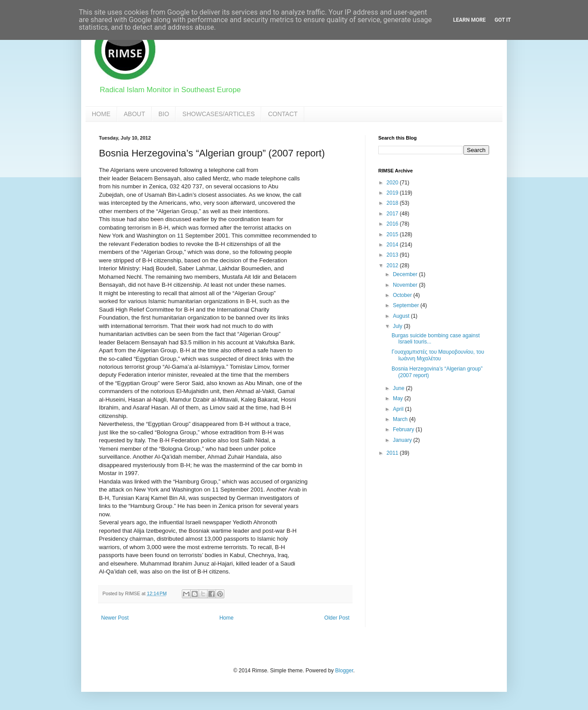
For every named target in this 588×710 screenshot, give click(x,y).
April (399, 409)
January (403, 440)
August (402, 316)
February (404, 429)
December (406, 274)
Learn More (470, 20)
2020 (393, 183)
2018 (393, 203)
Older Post (337, 618)
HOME (101, 114)
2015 (393, 234)
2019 (393, 193)
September (407, 305)
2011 (393, 453)
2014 (393, 245)
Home (227, 618)
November (406, 285)
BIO (164, 114)
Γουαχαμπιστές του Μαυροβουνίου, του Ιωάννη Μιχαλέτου (438, 355)
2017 (393, 214)
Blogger (344, 671)
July (398, 326)
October (403, 295)
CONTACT (283, 114)
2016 (393, 224)
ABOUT (134, 114)
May (399, 398)
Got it (503, 20)
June (399, 388)
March (401, 419)
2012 (393, 265)
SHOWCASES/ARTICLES (218, 114)
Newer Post (115, 618)
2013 (393, 255)
